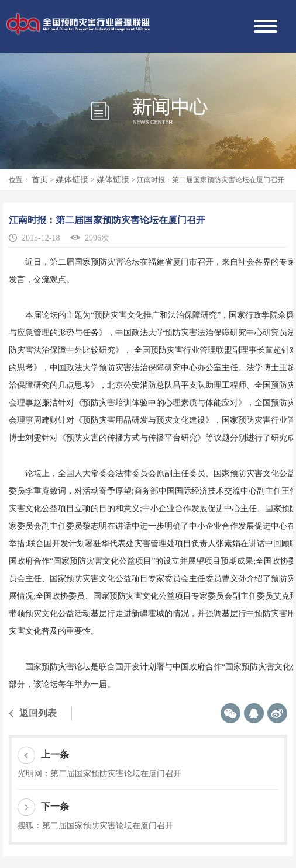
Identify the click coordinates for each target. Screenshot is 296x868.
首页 (41, 180)
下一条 (43, 807)
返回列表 (38, 713)
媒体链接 (73, 180)
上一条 (43, 755)
